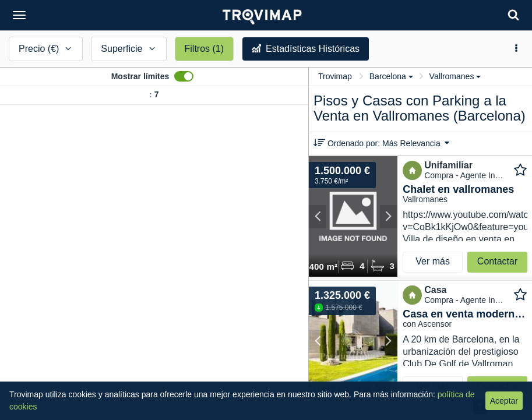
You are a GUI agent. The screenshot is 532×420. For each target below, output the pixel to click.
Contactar (497, 261)
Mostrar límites (140, 76)
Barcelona (391, 76)
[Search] (513, 15)
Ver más (433, 261)
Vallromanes (455, 76)
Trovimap (335, 76)
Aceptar (504, 401)
